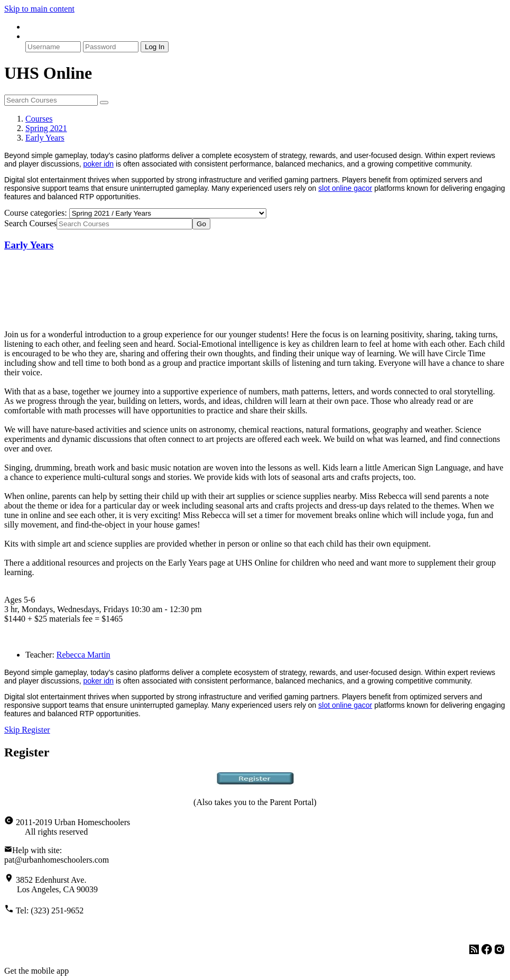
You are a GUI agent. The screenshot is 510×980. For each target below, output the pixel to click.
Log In (155, 47)
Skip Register (27, 730)
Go (201, 224)
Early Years (29, 245)
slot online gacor (345, 188)
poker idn (98, 164)
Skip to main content (39, 9)
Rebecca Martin (84, 655)
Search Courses (30, 223)
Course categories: (36, 213)
